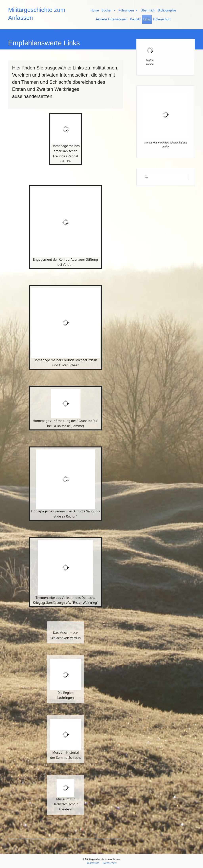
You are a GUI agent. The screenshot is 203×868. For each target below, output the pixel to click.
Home (95, 10)
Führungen (128, 10)
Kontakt (135, 19)
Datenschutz (162, 19)
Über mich (148, 10)
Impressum (93, 863)
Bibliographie (167, 10)
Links (147, 19)
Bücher (109, 10)
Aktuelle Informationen (112, 19)
